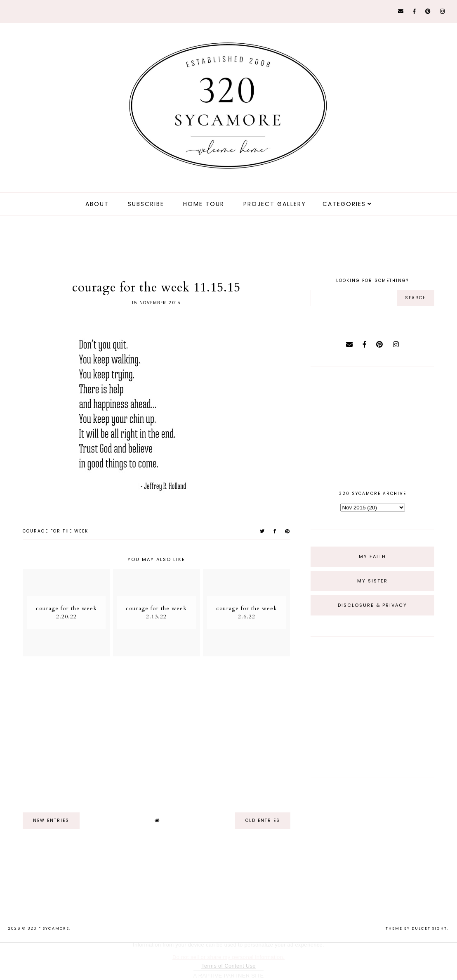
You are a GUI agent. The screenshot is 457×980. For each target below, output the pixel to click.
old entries (263, 820)
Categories (344, 204)
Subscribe (146, 204)
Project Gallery (275, 204)
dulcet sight (429, 928)
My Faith (372, 556)
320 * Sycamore (48, 928)
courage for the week (55, 531)
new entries (51, 820)
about (97, 204)
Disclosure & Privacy (372, 605)
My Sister (372, 581)
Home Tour (204, 204)
